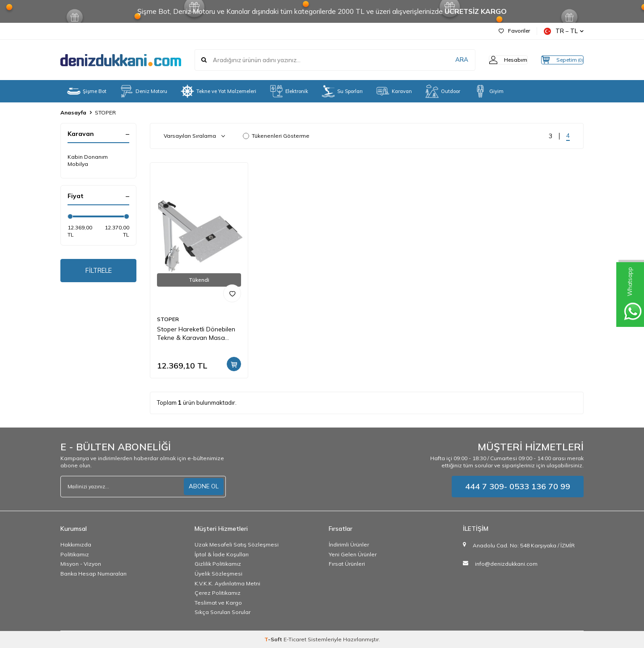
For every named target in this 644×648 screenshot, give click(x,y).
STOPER (168, 319)
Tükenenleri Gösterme (276, 136)
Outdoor (443, 91)
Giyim (489, 91)
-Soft (274, 639)
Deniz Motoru (144, 91)
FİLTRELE (99, 271)
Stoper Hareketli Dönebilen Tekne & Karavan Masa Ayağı (196, 334)
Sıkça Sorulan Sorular (222, 612)
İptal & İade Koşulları (222, 554)
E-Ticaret (295, 639)
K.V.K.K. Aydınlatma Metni (227, 583)
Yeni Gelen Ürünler (353, 554)
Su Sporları (342, 91)
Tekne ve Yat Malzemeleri (218, 91)
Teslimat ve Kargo (218, 603)
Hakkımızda (76, 544)
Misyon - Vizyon (81, 564)
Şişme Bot (87, 91)
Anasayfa (73, 112)
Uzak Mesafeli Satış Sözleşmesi (237, 544)
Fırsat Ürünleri (347, 564)
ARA (444, 60)
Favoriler (514, 31)
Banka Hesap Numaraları (93, 574)
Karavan (394, 91)
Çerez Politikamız (218, 593)
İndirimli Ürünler (349, 544)
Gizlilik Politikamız (218, 564)
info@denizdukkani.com (506, 564)
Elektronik (289, 91)
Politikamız (75, 554)
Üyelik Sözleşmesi (218, 574)
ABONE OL (203, 487)
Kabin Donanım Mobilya (88, 160)
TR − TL (564, 31)
